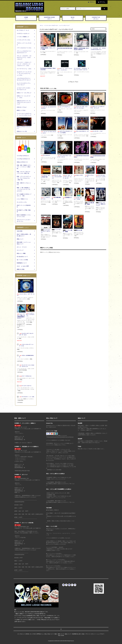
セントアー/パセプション (64, 107)
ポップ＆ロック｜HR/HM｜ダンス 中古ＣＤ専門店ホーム (30, 634)
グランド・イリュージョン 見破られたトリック (101, 204)
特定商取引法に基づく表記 (78, 634)
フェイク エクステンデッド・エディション (46, 231)
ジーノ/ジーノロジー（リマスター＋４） (30, 315)
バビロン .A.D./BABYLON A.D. (27, 356)
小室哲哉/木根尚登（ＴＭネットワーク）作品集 (48, 49)
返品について (68, 634)
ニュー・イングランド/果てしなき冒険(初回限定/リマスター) (21, 316)
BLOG (73, 18)
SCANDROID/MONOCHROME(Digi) (98, 157)
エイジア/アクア (45, 156)
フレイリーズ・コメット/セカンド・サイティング (27, 366)
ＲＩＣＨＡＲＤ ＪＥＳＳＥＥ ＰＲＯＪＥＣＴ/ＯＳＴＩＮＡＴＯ (81, 69)
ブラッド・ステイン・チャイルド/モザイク (57, 177)
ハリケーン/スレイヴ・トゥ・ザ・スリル (27, 345)
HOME (26, 18)
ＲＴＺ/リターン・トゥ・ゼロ (27, 397)
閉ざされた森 (78, 230)
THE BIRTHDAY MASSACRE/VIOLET (81, 156)
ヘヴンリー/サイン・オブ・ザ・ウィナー (26, 295)
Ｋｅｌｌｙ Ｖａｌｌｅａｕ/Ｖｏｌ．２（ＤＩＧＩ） (65, 69)
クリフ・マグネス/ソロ (25, 376)
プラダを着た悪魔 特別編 (89, 203)
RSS (59, 636)
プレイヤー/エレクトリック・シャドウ (101, 176)
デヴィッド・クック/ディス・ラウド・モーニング (98, 107)
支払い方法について (49, 634)
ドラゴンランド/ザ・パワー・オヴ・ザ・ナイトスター (81, 107)
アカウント (92, 2)
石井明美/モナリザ (67, 198)
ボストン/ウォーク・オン (89, 176)
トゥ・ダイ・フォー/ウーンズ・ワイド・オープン (67, 177)
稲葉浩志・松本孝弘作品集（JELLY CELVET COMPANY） (81, 49)
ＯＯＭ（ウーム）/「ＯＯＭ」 (78, 198)
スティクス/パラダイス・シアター (81, 132)
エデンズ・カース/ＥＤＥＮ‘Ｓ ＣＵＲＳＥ (49, 108)
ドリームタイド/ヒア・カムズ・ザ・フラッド (64, 156)
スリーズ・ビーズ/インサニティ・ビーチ (48, 132)
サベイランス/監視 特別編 (68, 231)
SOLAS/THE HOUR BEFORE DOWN (65, 49)
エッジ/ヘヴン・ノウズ (96, 131)
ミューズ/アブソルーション (45, 198)
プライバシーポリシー (90, 634)
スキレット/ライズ (78, 176)
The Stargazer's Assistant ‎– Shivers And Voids (48, 69)
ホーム (41, 25)
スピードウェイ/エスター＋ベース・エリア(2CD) (65, 132)
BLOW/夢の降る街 (56, 198)
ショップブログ (100, 634)
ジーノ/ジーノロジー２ (25, 386)
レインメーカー (56, 230)
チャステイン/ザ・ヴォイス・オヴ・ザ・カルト (27, 334)
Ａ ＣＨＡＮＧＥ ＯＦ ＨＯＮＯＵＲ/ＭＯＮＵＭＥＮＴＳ (98, 49)
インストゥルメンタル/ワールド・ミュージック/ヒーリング (57, 25)
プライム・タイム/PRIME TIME (45, 176)
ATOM (62, 636)
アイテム (101, 2)
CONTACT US (96, 18)
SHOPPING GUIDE (49, 18)
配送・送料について (59, 634)
